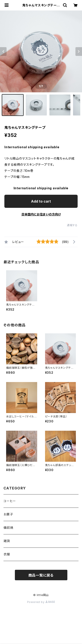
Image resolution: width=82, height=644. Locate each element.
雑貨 (7, 541)
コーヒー (10, 501)
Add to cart (41, 201)
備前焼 (8, 528)
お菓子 (8, 514)
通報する (72, 225)
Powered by (41, 602)
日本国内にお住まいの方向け (41, 214)
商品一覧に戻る (41, 575)
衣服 (7, 554)
